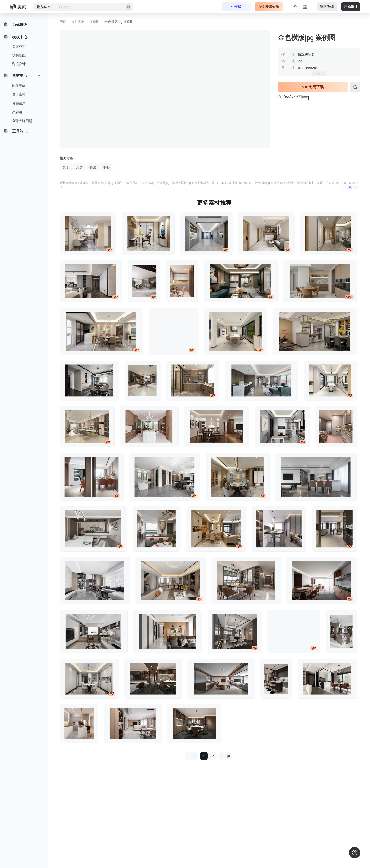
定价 (293, 7)
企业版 (236, 7)
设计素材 (19, 94)
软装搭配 (19, 55)
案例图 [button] (95, 22)
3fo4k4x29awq (296, 97)
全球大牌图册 (22, 121)
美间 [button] (63, 22)
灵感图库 (19, 103)
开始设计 (351, 7)
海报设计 (19, 64)
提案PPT (18, 47)
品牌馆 (17, 112)
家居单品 (19, 85)
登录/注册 (327, 7)
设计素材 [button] (78, 22)
